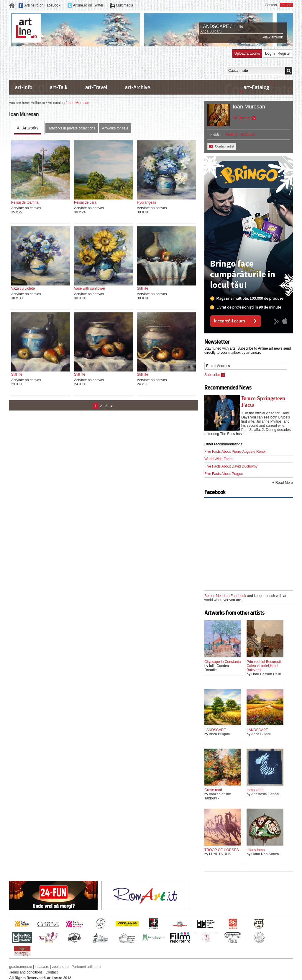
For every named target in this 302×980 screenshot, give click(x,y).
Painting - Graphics (240, 134)
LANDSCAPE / (216, 26)
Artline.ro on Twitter (88, 5)
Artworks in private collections (72, 128)
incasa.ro (42, 967)
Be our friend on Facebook (225, 596)
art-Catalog (256, 87)
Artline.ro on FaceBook (42, 5)
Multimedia (124, 5)
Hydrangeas (146, 202)
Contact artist (222, 146)
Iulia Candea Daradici (217, 668)
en (289, 5)
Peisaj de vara (85, 202)
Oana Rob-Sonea (265, 854)
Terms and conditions (26, 972)
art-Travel (96, 87)
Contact (271, 5)
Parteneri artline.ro (86, 967)
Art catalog (56, 103)
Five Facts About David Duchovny (231, 466)
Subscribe (215, 375)
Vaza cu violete (23, 288)
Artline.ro (38, 103)
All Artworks (28, 128)
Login (270, 53)
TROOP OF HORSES (221, 850)
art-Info (24, 87)
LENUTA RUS (220, 854)
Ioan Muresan (249, 107)
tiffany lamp (256, 850)
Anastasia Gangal (265, 794)
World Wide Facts (218, 459)
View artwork (273, 37)
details (238, 27)
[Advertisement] (116, 63)
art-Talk (59, 87)
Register (284, 53)
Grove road (213, 790)
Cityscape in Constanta (223, 662)
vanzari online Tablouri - (218, 796)
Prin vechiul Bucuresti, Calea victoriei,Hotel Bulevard (264, 666)
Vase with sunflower (90, 288)
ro (283, 5)
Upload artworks (247, 53)
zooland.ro (60, 967)
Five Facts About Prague (224, 474)
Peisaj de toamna (25, 202)
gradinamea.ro (20, 967)
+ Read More (283, 483)
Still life (142, 288)
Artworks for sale (115, 128)
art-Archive (138, 87)
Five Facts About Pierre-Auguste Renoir (235, 452)
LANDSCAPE (215, 730)
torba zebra (256, 790)
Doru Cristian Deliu (266, 674)
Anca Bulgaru (211, 31)
